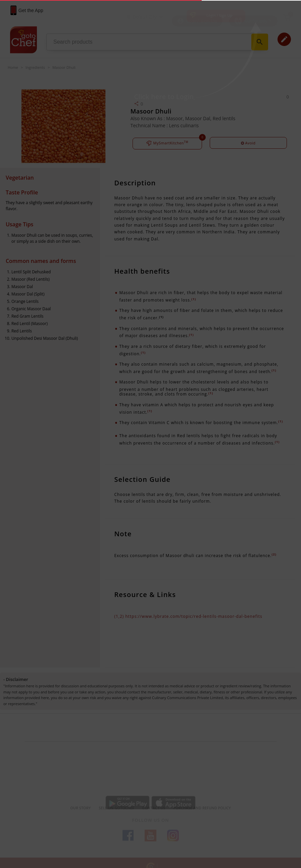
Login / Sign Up (219, 15)
